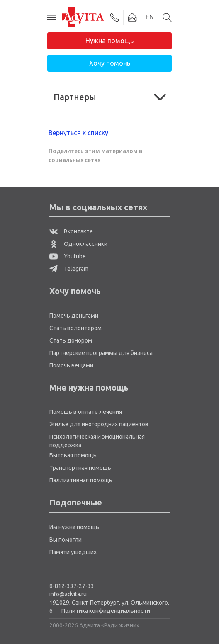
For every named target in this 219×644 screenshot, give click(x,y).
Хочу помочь (110, 63)
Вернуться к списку (78, 133)
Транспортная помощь (80, 468)
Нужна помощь (109, 41)
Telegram (69, 269)
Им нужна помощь (74, 527)
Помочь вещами (71, 365)
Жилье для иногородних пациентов (99, 424)
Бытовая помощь (73, 455)
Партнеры (109, 97)
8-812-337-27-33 (72, 586)
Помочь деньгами (74, 316)
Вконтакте (71, 231)
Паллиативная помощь (81, 480)
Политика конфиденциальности (106, 611)
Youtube (68, 256)
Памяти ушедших (73, 552)
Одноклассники (78, 244)
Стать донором (71, 340)
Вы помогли (66, 540)
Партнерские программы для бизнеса (101, 353)
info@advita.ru (68, 594)
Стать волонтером (75, 328)
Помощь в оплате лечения (86, 412)
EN (150, 17)
